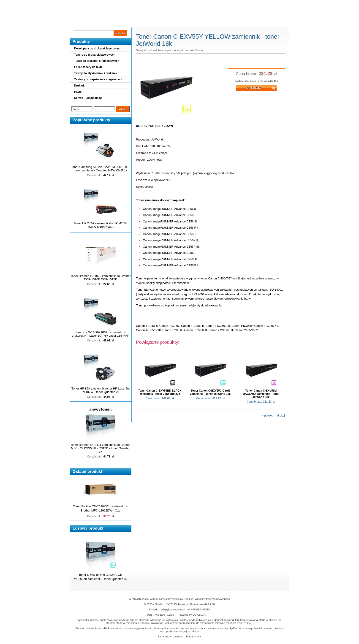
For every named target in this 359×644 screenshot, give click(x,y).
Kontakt (147, 23)
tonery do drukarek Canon (188, 50)
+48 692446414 (201, 609)
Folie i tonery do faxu (88, 67)
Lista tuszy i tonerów (170, 636)
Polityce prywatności (218, 599)
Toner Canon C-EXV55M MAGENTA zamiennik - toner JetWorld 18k (261, 394)
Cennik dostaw (98, 23)
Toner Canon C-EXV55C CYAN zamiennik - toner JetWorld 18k (211, 392)
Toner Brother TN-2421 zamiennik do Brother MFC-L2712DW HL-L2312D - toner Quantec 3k (101, 448)
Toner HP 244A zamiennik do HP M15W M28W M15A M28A (100, 225)
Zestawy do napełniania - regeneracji (98, 79)
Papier (78, 92)
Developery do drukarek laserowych (98, 49)
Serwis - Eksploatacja (88, 98)
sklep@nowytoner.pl (173, 609)
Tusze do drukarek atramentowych (97, 61)
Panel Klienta (125, 23)
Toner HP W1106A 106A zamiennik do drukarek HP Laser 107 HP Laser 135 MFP (101, 334)
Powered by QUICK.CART (193, 615)
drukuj (281, 416)
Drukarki (80, 86)
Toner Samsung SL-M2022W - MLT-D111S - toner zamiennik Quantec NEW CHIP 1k (101, 169)
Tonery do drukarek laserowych (95, 55)
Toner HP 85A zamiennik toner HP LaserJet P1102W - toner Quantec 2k (101, 390)
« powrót (267, 416)
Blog (76, 23)
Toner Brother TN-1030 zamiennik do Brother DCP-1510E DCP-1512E (101, 278)
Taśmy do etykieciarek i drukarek (96, 73)
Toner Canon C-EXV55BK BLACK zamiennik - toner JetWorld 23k (160, 392)
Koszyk (261, 3)
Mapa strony (193, 636)
